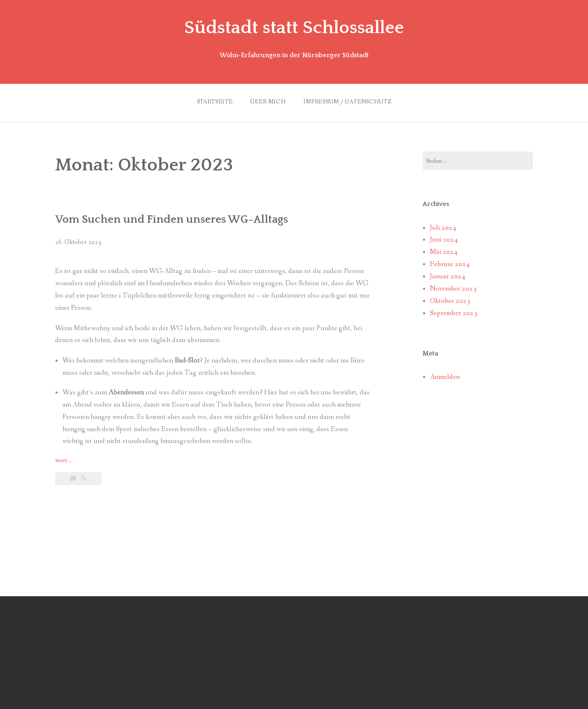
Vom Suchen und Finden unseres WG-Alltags (171, 219)
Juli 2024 (443, 228)
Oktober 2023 (450, 301)
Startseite (215, 102)
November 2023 (453, 289)
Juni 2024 (444, 240)
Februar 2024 (450, 264)
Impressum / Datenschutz (347, 102)
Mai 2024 (444, 252)
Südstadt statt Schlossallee (294, 28)
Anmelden (445, 377)
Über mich (268, 102)
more (64, 461)
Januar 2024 (448, 276)
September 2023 (454, 313)
